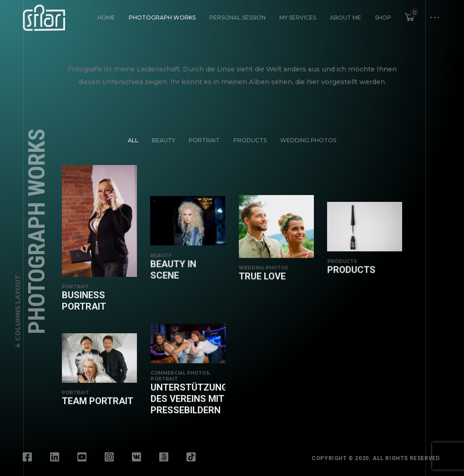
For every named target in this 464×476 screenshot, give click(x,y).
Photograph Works (162, 18)
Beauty (164, 140)
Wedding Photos (308, 140)
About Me (345, 18)
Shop (383, 18)
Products (250, 140)
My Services (298, 18)
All (133, 140)
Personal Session (237, 18)
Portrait (204, 140)
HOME (106, 18)
